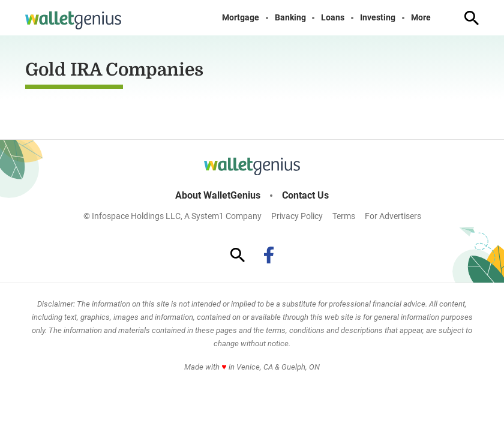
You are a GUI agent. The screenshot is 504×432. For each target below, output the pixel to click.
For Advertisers (393, 216)
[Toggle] (440, 18)
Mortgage (241, 18)
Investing (378, 18)
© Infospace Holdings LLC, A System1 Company (172, 216)
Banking (290, 18)
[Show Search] (472, 18)
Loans (333, 18)
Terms (344, 216)
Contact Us (305, 196)
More (421, 18)
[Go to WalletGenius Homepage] (73, 20)
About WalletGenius (218, 196)
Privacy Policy (297, 216)
